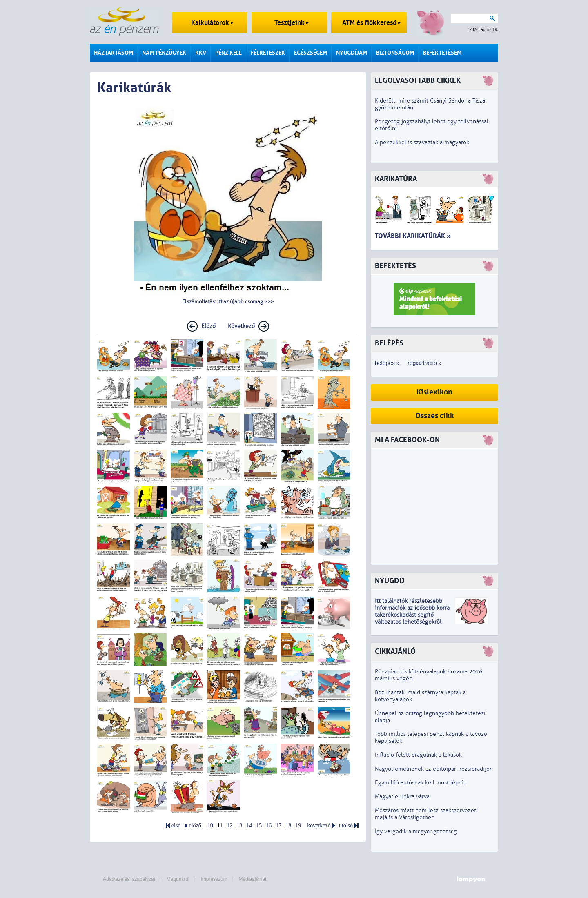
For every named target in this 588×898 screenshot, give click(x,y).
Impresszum (214, 879)
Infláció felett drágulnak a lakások (418, 755)
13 (239, 826)
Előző (208, 326)
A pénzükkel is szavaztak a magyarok (422, 142)
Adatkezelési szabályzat (129, 879)
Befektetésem (442, 53)
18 (288, 826)
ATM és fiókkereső (371, 23)
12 (229, 826)
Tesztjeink (292, 23)
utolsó (346, 826)
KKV (201, 53)
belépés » (387, 363)
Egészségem (311, 53)
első (176, 826)
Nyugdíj (390, 581)
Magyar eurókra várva (402, 797)
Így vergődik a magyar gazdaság (416, 831)
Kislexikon (434, 392)
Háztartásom (114, 53)
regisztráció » (424, 363)
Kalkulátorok (212, 23)
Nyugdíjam (352, 53)
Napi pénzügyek (164, 53)
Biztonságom (395, 53)
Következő (241, 326)
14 (249, 826)
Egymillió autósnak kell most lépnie (421, 783)
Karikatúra (396, 179)
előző (195, 826)
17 (278, 826)
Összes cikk (435, 416)
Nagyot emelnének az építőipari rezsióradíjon (434, 769)
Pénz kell (228, 53)
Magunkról (178, 879)
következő (319, 826)
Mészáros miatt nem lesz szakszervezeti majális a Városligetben (426, 814)
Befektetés (395, 266)
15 (259, 826)
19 (298, 826)
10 (210, 826)
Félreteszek (268, 53)
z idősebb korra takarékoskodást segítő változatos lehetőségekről (412, 615)
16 (269, 826)
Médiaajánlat (252, 879)
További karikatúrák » (413, 236)
